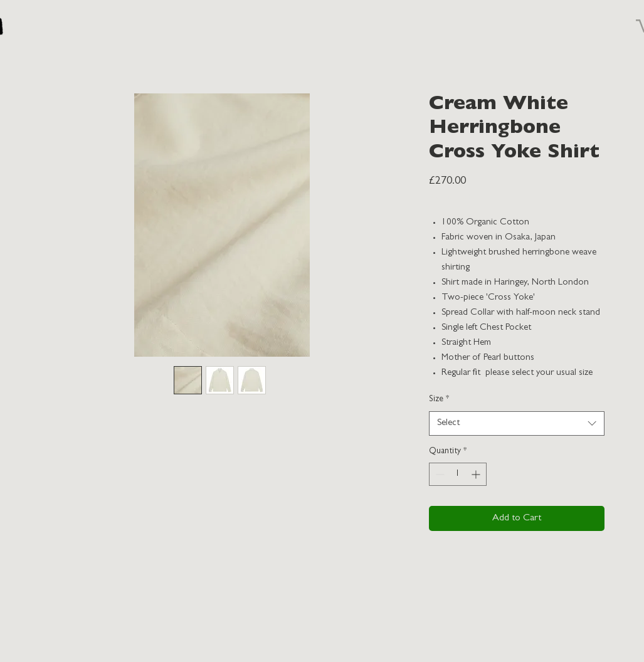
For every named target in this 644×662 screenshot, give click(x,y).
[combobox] (517, 423)
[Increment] (477, 474)
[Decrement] (439, 474)
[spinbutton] (458, 474)
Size (439, 399)
